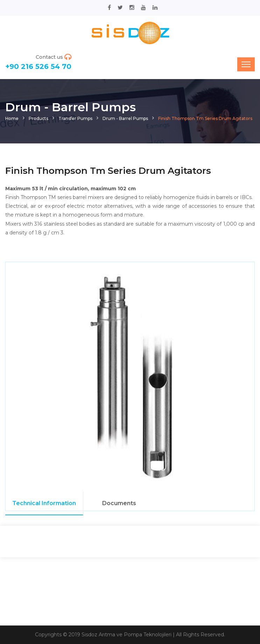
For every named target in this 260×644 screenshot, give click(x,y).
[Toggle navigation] (246, 64)
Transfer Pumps (75, 118)
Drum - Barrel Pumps (125, 118)
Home (12, 118)
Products (38, 118)
